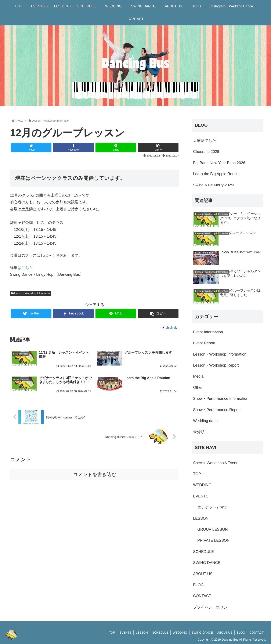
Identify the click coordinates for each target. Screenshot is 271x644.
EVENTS (201, 496)
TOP (197, 474)
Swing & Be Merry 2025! (214, 185)
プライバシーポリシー (212, 607)
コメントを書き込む (95, 474)
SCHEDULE (203, 552)
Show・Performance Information (221, 399)
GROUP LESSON (213, 529)
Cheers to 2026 (206, 152)
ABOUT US (203, 574)
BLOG (198, 585)
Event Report (204, 343)
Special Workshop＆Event (215, 463)
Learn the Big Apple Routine (217, 174)
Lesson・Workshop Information (30, 293)
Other (198, 388)
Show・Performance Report (217, 410)
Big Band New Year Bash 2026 (219, 163)
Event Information (208, 332)
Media (198, 376)
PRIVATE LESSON (213, 540)
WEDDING (202, 485)
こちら (27, 268)
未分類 (199, 432)
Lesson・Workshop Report (216, 365)
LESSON (201, 518)
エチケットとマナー (214, 507)
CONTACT (202, 596)
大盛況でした (205, 141)
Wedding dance (206, 421)
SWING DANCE (207, 563)
